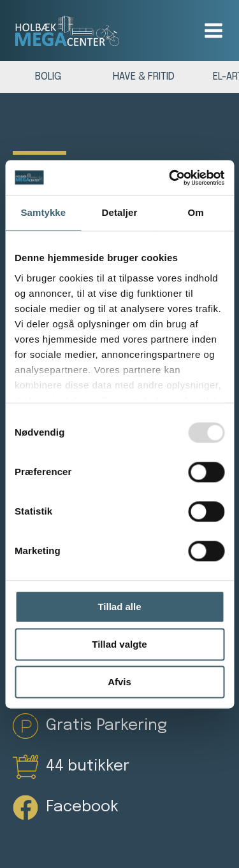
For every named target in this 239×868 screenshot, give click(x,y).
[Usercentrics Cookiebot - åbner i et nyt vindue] (170, 178)
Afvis (119, 682)
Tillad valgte (119, 644)
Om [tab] (196, 212)
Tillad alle (119, 607)
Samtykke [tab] (43, 212)
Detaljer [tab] (120, 212)
